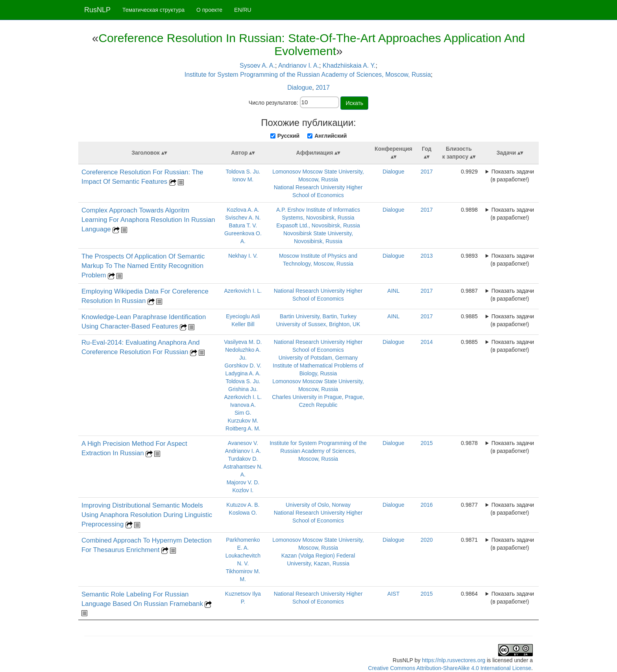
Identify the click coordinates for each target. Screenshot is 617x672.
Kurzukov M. (243, 421)
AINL (393, 291)
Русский (289, 136)
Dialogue (300, 88)
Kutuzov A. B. (243, 505)
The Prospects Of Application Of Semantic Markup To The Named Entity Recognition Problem (143, 266)
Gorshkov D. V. (243, 366)
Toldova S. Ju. (243, 172)
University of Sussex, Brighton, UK (318, 324)
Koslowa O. (243, 513)
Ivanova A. (243, 405)
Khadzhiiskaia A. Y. (349, 66)
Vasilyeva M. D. (243, 342)
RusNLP (97, 10)
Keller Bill (243, 324)
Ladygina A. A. (243, 373)
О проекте (209, 10)
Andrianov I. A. (299, 66)
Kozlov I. (243, 490)
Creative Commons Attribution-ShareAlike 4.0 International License (450, 668)
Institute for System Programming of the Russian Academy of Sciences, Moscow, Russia (308, 75)
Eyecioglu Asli (243, 316)
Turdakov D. (243, 459)
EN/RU (243, 10)
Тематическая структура (153, 10)
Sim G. (243, 413)
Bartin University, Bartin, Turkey (318, 316)
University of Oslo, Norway (318, 505)
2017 (323, 88)
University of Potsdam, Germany (318, 358)
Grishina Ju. (243, 389)
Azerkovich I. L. (243, 291)
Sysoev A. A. (257, 66)
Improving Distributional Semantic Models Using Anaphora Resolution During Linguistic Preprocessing (147, 515)
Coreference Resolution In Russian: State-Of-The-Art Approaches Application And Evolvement (312, 44)
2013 (427, 256)
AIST (393, 594)
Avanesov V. (243, 443)
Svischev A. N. (243, 218)
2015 (427, 443)
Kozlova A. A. (243, 210)
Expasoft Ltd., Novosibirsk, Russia (318, 225)
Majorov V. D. (243, 482)
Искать (354, 103)
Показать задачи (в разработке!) (513, 175)
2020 (427, 540)
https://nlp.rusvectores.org (454, 660)
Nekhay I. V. (243, 256)
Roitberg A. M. (243, 428)
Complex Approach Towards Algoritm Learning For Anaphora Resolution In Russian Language (148, 220)
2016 (427, 505)
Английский (331, 136)
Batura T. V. (243, 225)
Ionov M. (243, 179)
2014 (427, 342)
